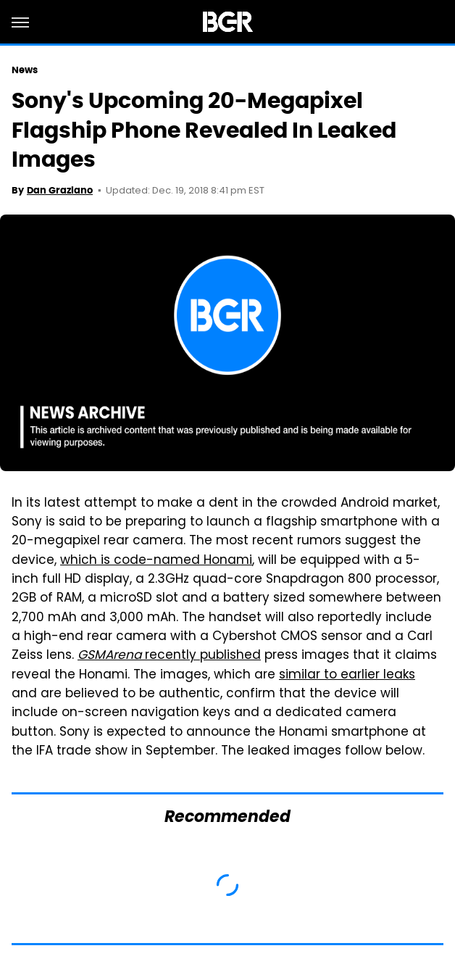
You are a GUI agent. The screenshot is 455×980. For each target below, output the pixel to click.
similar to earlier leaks (347, 676)
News (25, 70)
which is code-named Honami (156, 561)
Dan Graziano (60, 190)
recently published (169, 656)
